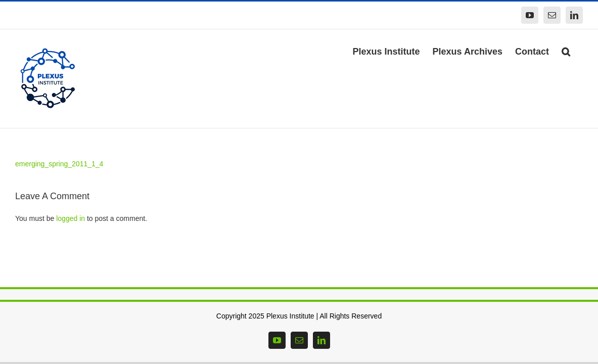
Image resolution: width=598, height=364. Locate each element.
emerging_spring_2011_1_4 (59, 164)
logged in (71, 218)
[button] (579, 51)
